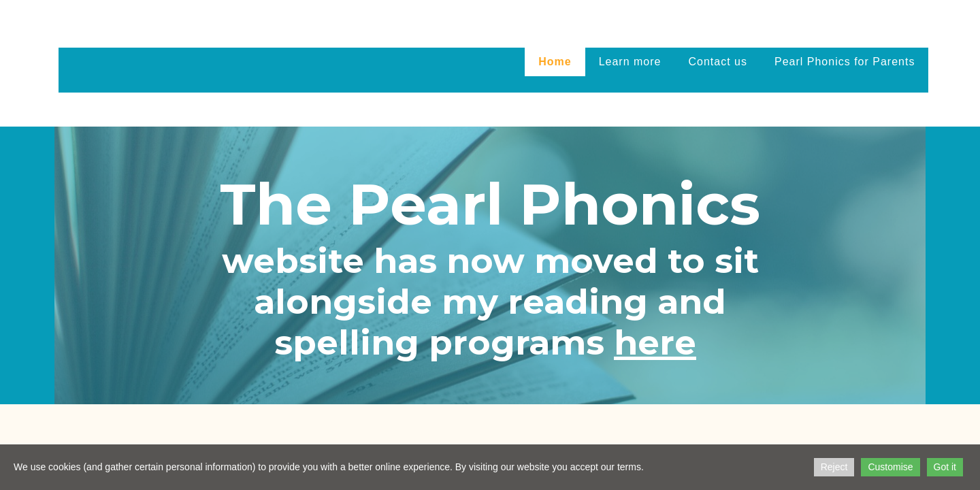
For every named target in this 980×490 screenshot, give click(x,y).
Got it (945, 467)
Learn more (630, 62)
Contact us (718, 62)
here (655, 343)
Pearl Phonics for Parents (845, 62)
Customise (890, 467)
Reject (834, 467)
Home (555, 62)
